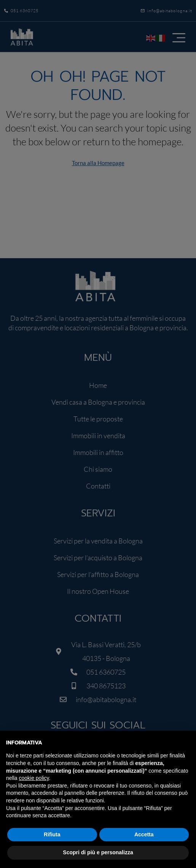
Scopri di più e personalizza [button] (98, 852)
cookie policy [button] (34, 778)
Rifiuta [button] (52, 834)
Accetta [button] (144, 834)
